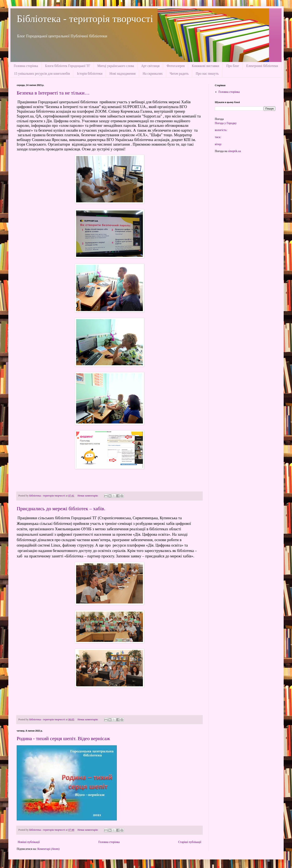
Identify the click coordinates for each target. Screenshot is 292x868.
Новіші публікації (29, 842)
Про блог (233, 66)
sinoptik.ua (234, 151)
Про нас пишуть (207, 74)
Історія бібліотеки (90, 74)
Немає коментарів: (88, 496)
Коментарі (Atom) (48, 849)
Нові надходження (123, 74)
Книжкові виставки (205, 66)
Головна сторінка (26, 66)
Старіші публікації (190, 842)
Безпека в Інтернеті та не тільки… (53, 93)
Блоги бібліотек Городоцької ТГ (68, 66)
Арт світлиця (150, 66)
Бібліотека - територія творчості (85, 19)
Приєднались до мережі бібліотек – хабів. (61, 509)
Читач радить (179, 74)
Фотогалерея (176, 66)
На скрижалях (153, 74)
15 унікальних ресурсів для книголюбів (42, 74)
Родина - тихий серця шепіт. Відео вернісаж (63, 738)
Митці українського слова (116, 66)
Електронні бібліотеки (262, 66)
